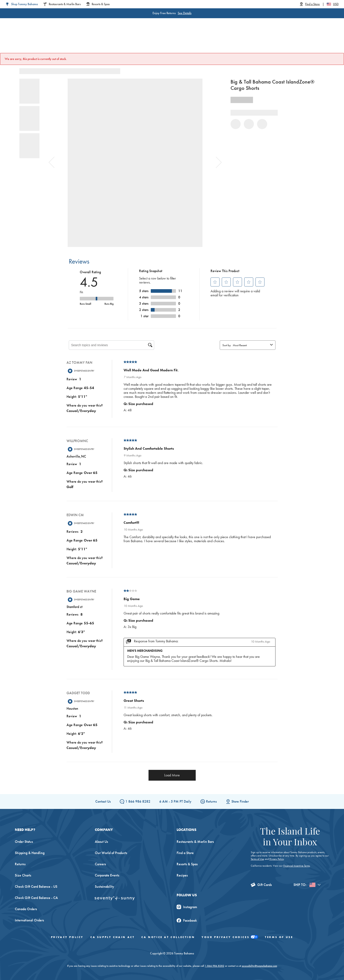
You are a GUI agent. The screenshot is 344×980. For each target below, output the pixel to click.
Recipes (182, 875)
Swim (164, 40)
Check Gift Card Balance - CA (36, 898)
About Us (101, 842)
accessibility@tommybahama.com (259, 966)
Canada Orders (26, 909)
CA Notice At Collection (168, 937)
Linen (147, 40)
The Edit (218, 40)
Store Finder (237, 801)
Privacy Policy (277, 859)
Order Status (24, 842)
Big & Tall (126, 40)
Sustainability (104, 886)
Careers (100, 864)
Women (86, 40)
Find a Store (185, 853)
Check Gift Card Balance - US (36, 886)
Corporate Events (107, 875)
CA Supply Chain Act (112, 937)
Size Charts (23, 875)
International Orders (29, 920)
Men (105, 40)
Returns (209, 801)
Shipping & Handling (30, 853)
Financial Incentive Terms (297, 866)
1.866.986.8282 (215, 966)
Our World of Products (111, 853)
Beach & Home (190, 40)
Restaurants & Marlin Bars (195, 842)
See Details (185, 13)
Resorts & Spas (187, 864)
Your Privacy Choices (230, 937)
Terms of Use (257, 859)
